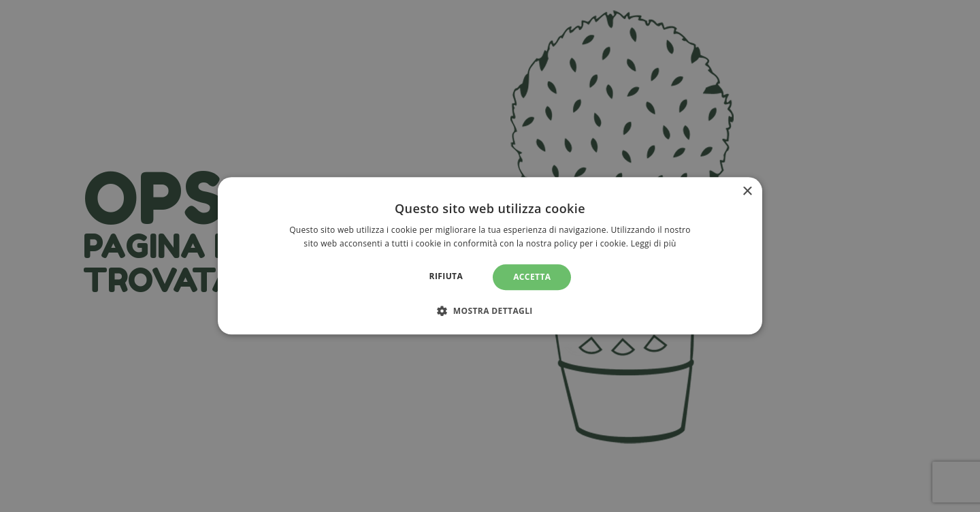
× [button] (747, 192)
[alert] (490, 256)
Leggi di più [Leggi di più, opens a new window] (654, 244)
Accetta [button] (532, 277)
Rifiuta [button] (446, 276)
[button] (490, 311)
